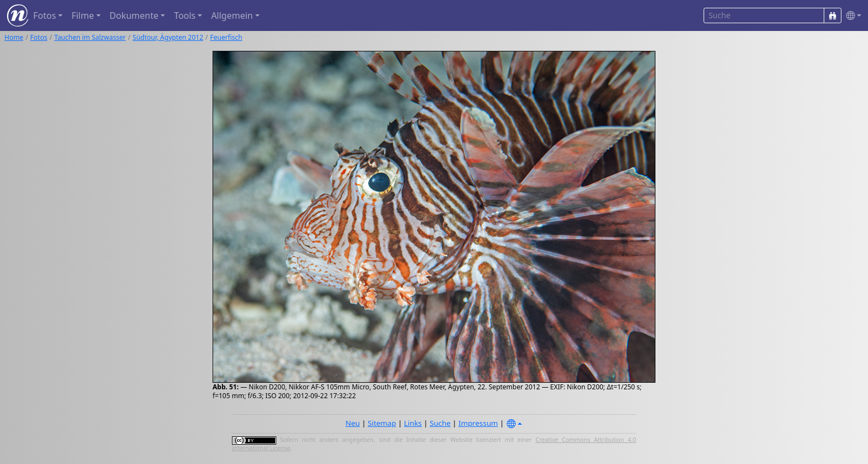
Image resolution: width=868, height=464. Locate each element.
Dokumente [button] (134, 15)
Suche (440, 423)
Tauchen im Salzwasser (90, 37)
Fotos (39, 37)
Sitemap (382, 423)
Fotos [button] (45, 15)
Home (14, 37)
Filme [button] (83, 15)
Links (413, 423)
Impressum (478, 423)
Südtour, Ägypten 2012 (168, 37)
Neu (353, 423)
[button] (851, 16)
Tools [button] (185, 15)
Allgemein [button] (232, 15)
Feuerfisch (226, 37)
